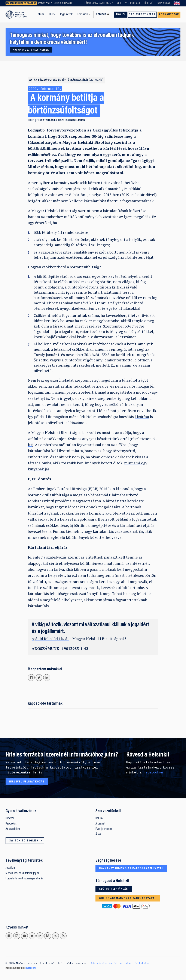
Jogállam (10, 868)
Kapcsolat (164, 3)
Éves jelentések (104, 829)
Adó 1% (121, 15)
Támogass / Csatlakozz (99, 3)
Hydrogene (31, 968)
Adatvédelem (13, 829)
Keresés (101, 14)
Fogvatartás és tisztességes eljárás (61, 120)
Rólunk (40, 14)
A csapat (100, 824)
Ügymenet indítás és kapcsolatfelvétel (131, 869)
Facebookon (153, 772)
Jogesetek (66, 14)
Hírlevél (149, 3)
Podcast (135, 3)
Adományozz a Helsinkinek (31, 50)
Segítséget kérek (142, 15)
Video (120, 3)
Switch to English (177, 3)
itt (30, 445)
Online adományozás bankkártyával (128, 898)
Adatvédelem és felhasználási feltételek (120, 963)
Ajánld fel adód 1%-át (50, 639)
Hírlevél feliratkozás (27, 782)
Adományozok (169, 15)
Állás (98, 834)
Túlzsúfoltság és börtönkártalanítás (71, 80)
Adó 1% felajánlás (114, 889)
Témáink (82, 14)
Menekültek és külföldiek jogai (22, 873)
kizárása (142, 417)
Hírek (52, 14)
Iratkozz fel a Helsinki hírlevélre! (56, 3)
